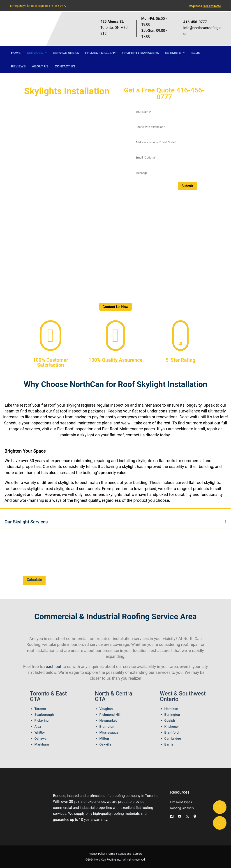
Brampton (107, 727)
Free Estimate (212, 6)
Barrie (169, 744)
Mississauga (109, 732)
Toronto (40, 709)
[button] (45, 53)
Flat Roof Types (181, 802)
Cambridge (173, 739)
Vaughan (106, 709)
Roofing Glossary (182, 808)
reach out (53, 667)
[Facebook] (172, 816)
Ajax (38, 727)
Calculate (34, 580)
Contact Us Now (115, 307)
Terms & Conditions (119, 854)
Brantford (172, 732)
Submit (187, 186)
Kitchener (172, 727)
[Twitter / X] (187, 816)
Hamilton (171, 709)
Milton (104, 739)
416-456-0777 (58, 6)
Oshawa (40, 739)
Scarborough (44, 715)
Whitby (39, 732)
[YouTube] (180, 816)
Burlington (172, 715)
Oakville (105, 744)
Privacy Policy (97, 854)
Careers (138, 854)
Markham (42, 744)
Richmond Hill (110, 715)
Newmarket (108, 721)
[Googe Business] (195, 816)
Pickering (41, 721)
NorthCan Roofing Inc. (108, 860)
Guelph (170, 721)
